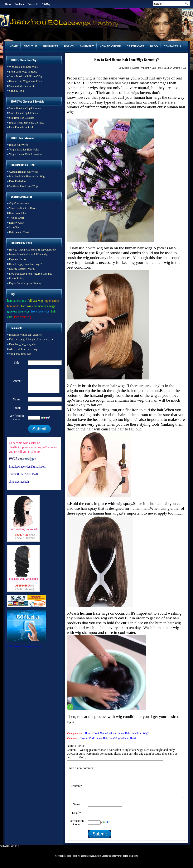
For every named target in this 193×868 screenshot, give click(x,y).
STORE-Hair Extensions (23, 138)
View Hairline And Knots (23, 208)
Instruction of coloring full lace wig (28, 254)
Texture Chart (17, 218)
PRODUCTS (51, 46)
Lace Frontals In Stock (21, 127)
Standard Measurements (22, 86)
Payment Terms (18, 259)
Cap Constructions (19, 203)
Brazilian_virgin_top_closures (25, 335)
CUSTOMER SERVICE (22, 243)
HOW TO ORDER (110, 46)
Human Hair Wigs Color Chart (26, 81)
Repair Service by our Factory (25, 283)
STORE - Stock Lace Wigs (24, 60)
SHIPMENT (87, 46)
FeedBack (19, 4)
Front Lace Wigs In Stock (23, 72)
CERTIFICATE (136, 46)
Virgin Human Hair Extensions (26, 154)
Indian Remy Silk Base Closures (27, 123)
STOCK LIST (17, 91)
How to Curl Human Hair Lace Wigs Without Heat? (108, 738)
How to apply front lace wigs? (25, 264)
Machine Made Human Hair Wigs (27, 177)
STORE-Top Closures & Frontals (27, 101)
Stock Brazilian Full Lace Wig (26, 76)
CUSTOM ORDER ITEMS (23, 165)
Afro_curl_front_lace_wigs (24, 349)
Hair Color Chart (18, 213)
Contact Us (33, 4)
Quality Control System (22, 269)
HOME (14, 46)
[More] (82, 757)
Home (8, 4)
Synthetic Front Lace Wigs (24, 186)
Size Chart (15, 228)
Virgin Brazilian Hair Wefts (24, 150)
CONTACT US (172, 46)
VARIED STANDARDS (22, 197)
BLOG (154, 46)
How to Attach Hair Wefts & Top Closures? (33, 250)
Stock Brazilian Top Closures (25, 108)
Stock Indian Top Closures (23, 113)
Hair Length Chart (19, 232)
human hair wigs (116, 83)
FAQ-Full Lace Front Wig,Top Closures (31, 274)
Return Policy (17, 279)
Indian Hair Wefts (19, 145)
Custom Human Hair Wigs (24, 172)
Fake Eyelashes (18, 181)
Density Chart (17, 223)
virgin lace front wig (20, 354)
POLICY (69, 46)
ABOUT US (30, 46)
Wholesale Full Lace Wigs (23, 67)
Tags (13, 294)
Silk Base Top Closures (22, 118)
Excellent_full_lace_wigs (23, 344)
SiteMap (46, 4)
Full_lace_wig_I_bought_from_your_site (31, 340)
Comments (17, 328)
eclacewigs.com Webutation (24, 651)
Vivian (81, 746)
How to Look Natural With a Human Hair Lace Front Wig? (117, 733)
